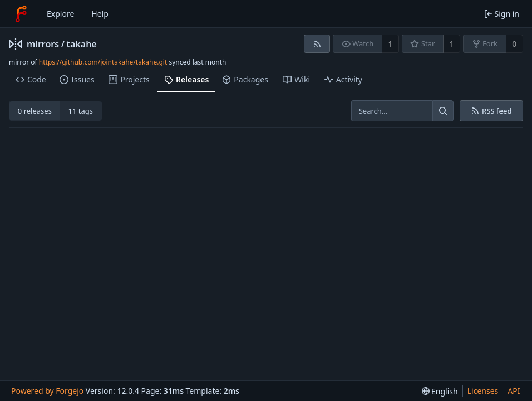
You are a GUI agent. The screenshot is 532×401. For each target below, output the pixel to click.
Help (100, 14)
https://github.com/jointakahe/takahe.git (103, 62)
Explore (60, 14)
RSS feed (491, 111)
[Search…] (443, 111)
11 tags (81, 111)
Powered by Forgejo (47, 391)
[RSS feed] (317, 44)
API (514, 391)
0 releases (35, 111)
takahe (82, 44)
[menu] (440, 391)
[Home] (21, 14)
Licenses (483, 391)
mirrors (43, 44)
